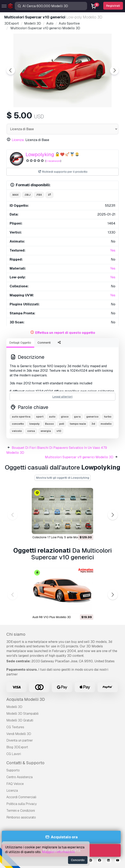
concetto (18, 424)
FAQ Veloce (15, 784)
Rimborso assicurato (21, 817)
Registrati (113, 6)
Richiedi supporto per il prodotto (63, 172)
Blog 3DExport (17, 747)
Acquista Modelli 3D (26, 699)
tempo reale (78, 424)
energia (46, 431)
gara (77, 417)
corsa (31, 431)
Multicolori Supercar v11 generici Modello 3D (79, 457)
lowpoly (34, 424)
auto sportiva (21, 417)
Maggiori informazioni (58, 852)
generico (92, 417)
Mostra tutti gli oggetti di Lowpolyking (63, 478)
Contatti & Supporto (25, 763)
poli (62, 424)
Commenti (44, 343)
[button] (113, 515)
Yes (113, 250)
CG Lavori (14, 754)
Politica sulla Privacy (22, 804)
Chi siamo (16, 634)
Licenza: (18, 140)
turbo (108, 417)
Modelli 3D (14, 707)
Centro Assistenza (19, 777)
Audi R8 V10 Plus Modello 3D (52, 617)
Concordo (78, 860)
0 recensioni (53, 161)
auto (52, 417)
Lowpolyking (40, 154)
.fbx (39, 195)
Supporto (13, 770)
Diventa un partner (20, 740)
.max (15, 195)
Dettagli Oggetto (20, 343)
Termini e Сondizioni (21, 811)
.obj (27, 195)
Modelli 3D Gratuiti (20, 720)
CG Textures (15, 727)
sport (40, 417)
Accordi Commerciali (21, 797)
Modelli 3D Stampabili (22, 714)
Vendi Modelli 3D (19, 734)
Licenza (12, 791)
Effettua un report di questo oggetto (65, 333)
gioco (65, 417)
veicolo (17, 431)
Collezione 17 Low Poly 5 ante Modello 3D (60, 537)
